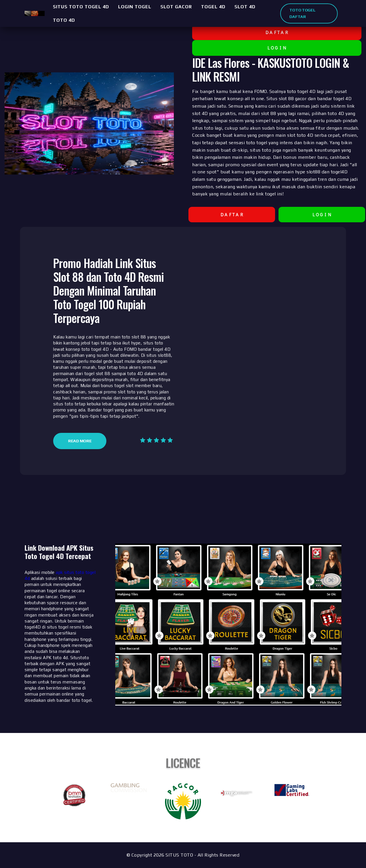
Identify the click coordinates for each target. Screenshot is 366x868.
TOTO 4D (64, 20)
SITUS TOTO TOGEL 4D (81, 7)
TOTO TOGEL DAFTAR (302, 13)
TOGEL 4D (213, 7)
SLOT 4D (245, 7)
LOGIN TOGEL (135, 7)
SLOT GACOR (176, 7)
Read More (80, 441)
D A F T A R (277, 32)
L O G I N (277, 48)
